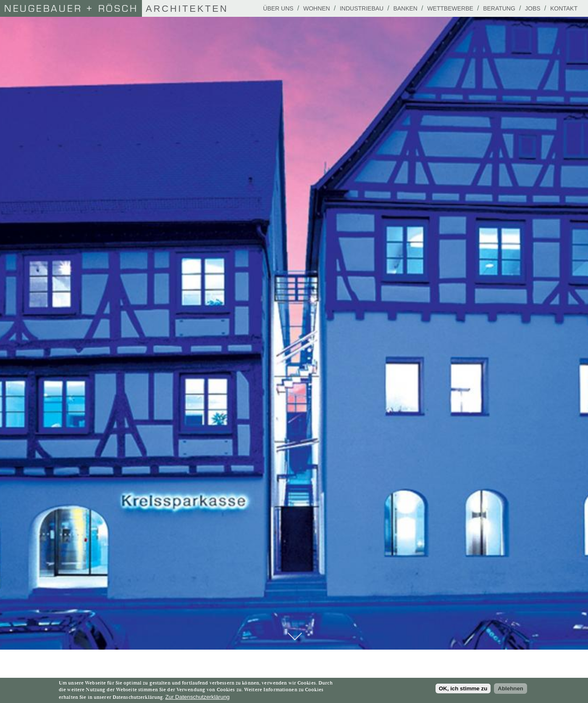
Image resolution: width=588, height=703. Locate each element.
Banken (405, 8)
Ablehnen (511, 689)
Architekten (114, 9)
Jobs (533, 8)
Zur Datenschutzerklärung (197, 697)
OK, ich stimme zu (463, 689)
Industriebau (362, 8)
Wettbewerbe (450, 8)
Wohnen (317, 8)
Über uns (278, 8)
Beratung (499, 8)
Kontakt (564, 8)
